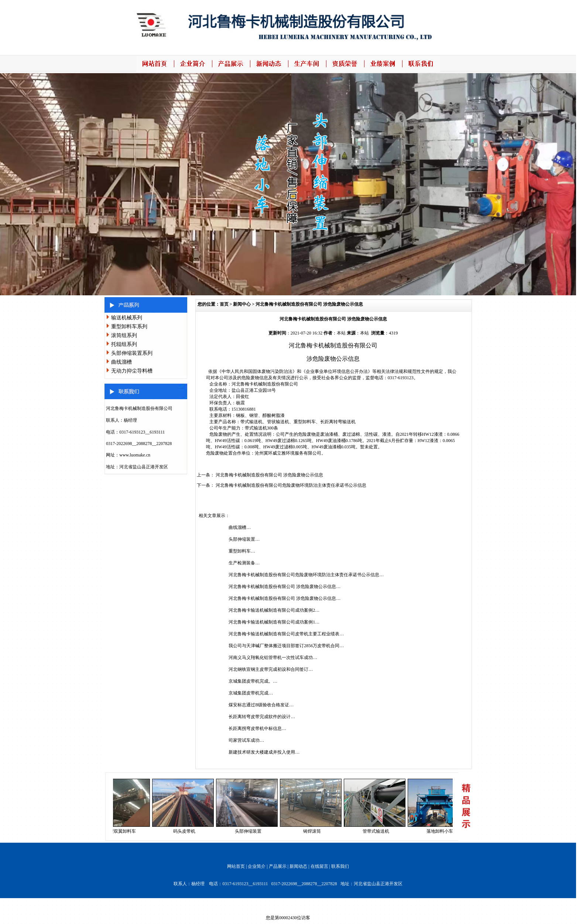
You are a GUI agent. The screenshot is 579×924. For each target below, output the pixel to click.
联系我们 (340, 866)
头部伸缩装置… (244, 539)
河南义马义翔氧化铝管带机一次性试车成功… (273, 658)
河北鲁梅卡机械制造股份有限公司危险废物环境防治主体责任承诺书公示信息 (291, 485)
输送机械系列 (127, 318)
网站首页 (236, 866)
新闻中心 (242, 304)
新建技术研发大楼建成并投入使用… (264, 752)
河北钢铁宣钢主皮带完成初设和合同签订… (271, 669)
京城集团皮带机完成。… (253, 681)
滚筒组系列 (124, 335)
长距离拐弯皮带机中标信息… (257, 728)
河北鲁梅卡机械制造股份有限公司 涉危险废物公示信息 (309, 304)
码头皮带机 (187, 831)
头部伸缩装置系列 (132, 353)
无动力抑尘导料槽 (132, 371)
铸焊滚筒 (315, 831)
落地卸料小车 (442, 831)
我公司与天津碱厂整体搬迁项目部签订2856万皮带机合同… (286, 646)
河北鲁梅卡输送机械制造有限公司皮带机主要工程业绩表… (286, 634)
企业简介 (257, 866)
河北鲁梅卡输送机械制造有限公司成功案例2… (274, 610)
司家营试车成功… (246, 740)
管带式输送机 (378, 831)
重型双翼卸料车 (123, 831)
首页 (224, 304)
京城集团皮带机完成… (251, 693)
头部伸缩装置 (251, 831)
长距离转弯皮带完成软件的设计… (262, 717)
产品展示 (278, 866)
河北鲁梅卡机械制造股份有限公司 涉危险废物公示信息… (285, 587)
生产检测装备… (244, 563)
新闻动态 (298, 866)
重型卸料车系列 (129, 327)
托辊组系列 (124, 344)
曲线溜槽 (121, 362)
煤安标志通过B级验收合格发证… (261, 705)
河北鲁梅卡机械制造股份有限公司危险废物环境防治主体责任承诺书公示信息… (306, 575)
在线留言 (319, 866)
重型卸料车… (242, 551)
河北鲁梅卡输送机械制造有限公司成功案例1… (274, 622)
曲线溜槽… (240, 527)
